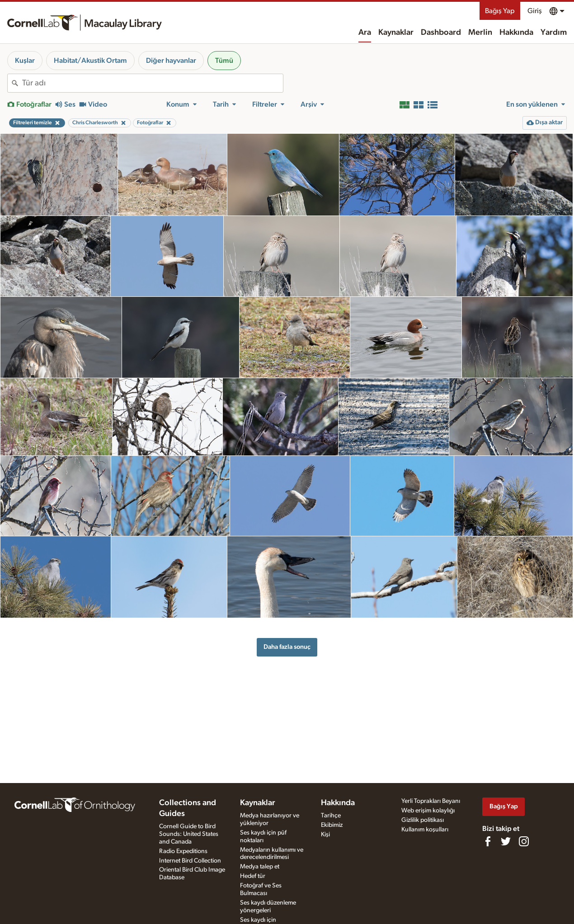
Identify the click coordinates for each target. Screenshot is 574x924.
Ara (365, 33)
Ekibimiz (332, 825)
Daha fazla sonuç (287, 647)
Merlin (480, 33)
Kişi (325, 835)
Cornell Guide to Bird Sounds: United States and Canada (189, 834)
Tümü (224, 61)
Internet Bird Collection (190, 861)
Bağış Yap (500, 11)
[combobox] (153, 83)
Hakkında (516, 33)
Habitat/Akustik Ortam (90, 61)
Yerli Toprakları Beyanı (431, 801)
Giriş (535, 11)
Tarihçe (331, 816)
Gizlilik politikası (423, 820)
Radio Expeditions (183, 851)
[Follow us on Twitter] (506, 841)
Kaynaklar (396, 33)
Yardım (554, 33)
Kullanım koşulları (425, 830)
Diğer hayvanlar (171, 61)
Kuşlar (25, 61)
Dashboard (441, 33)
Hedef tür (253, 876)
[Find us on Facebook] (488, 841)
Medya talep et (260, 867)
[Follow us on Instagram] (524, 841)
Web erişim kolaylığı (428, 811)
